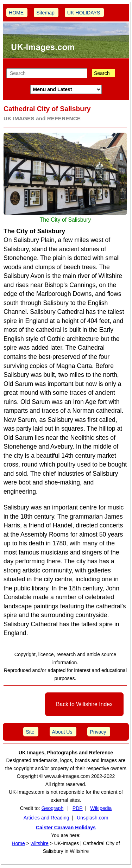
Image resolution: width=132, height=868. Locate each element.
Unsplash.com (92, 818)
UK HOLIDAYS (84, 13)
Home (18, 843)
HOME (16, 13)
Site (30, 732)
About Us (62, 732)
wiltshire (40, 843)
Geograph (53, 808)
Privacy (98, 732)
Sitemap (45, 13)
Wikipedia (101, 808)
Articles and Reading (46, 818)
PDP (78, 808)
